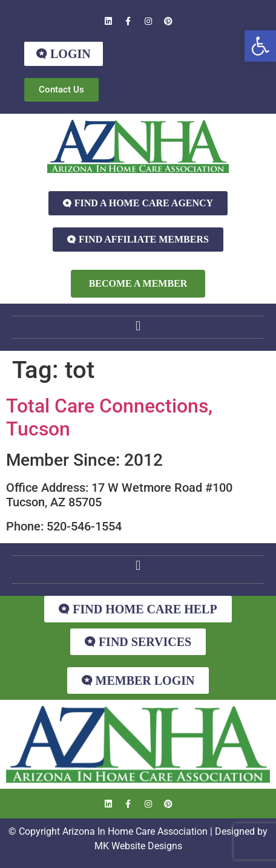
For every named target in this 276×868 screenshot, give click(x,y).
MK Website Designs (138, 846)
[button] (260, 46)
